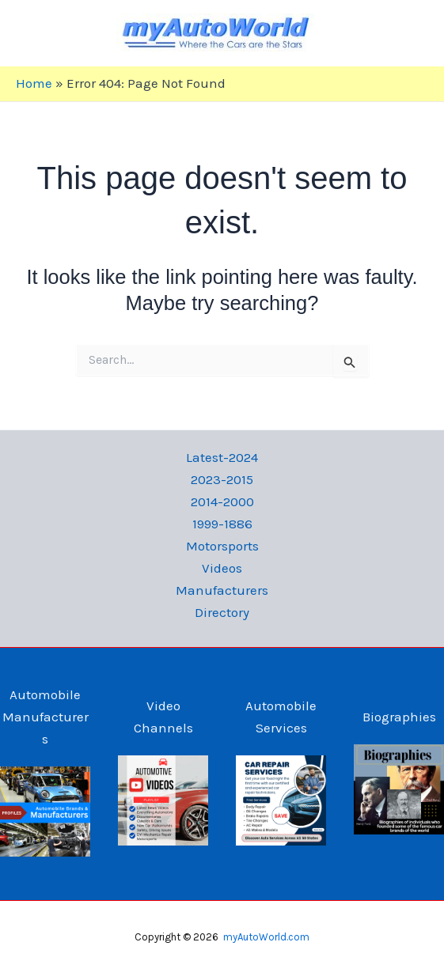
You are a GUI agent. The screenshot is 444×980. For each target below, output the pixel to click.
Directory (222, 612)
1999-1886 (222, 524)
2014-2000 (222, 501)
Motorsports (222, 546)
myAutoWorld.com (266, 937)
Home (34, 83)
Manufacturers (222, 590)
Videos (222, 568)
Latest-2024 (222, 457)
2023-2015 (222, 479)
